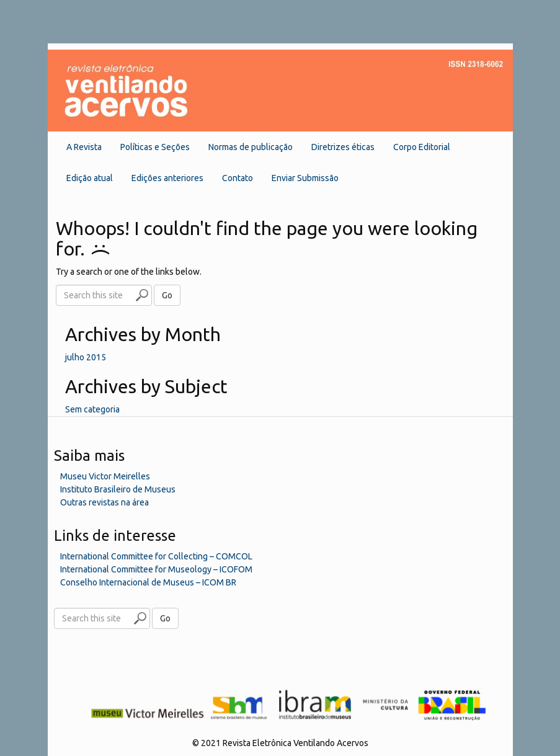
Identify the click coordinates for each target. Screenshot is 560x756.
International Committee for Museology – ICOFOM (156, 569)
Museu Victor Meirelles (105, 476)
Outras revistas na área (104, 502)
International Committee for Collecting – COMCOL (156, 556)
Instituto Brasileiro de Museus (118, 489)
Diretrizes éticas (343, 147)
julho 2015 (86, 357)
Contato (238, 178)
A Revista (84, 147)
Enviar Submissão (305, 178)
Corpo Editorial (422, 147)
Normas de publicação (251, 147)
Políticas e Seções (155, 147)
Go (167, 295)
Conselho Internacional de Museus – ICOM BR (148, 582)
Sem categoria (92, 409)
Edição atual (90, 178)
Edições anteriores (167, 178)
